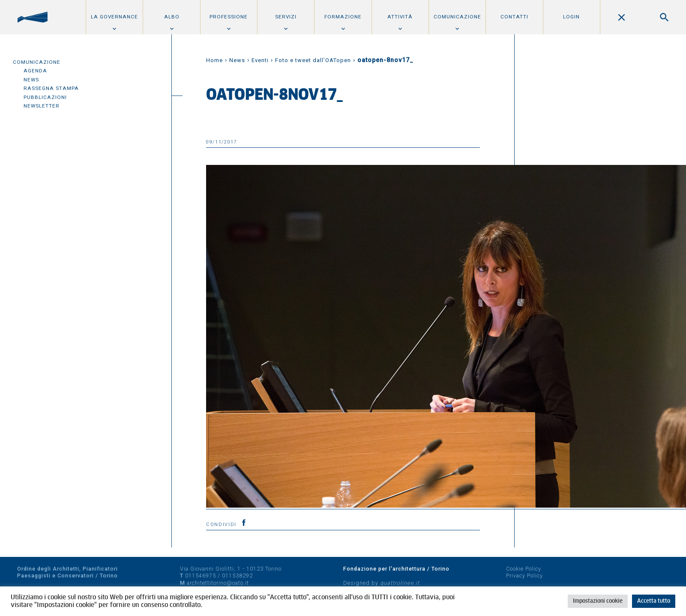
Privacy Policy (524, 576)
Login (571, 17)
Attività (400, 17)
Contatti (514, 17)
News (31, 80)
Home (214, 60)
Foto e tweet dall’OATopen (313, 60)
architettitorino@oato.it (218, 583)
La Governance (114, 17)
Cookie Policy (524, 569)
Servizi (286, 17)
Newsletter (42, 106)
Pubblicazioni (45, 97)
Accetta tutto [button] (654, 601)
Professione (229, 17)
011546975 (201, 576)
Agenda (35, 71)
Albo (172, 17)
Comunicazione (457, 17)
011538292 (237, 576)
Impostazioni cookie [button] (598, 601)
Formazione (343, 17)
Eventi (260, 60)
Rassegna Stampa (51, 88)
